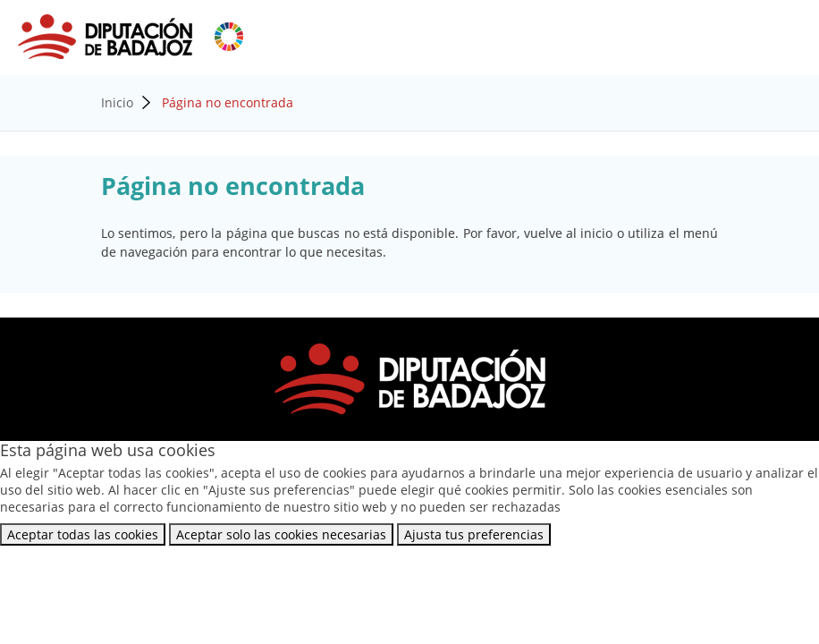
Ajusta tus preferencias (474, 534)
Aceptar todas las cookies (83, 534)
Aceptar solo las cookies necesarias (281, 534)
